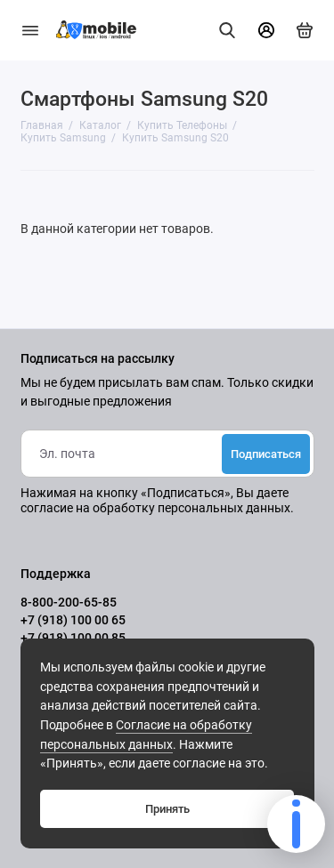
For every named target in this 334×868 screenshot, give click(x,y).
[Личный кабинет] (266, 30)
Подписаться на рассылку (98, 359)
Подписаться (266, 454)
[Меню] (30, 30)
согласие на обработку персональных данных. (157, 508)
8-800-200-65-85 (69, 602)
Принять (167, 809)
